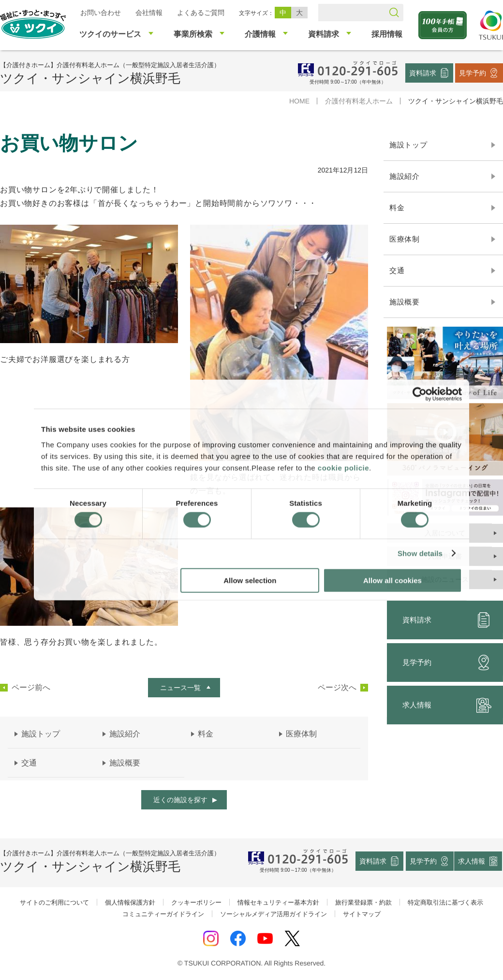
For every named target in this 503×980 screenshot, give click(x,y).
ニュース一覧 (180, 688)
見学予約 (473, 72)
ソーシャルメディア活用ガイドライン (274, 914)
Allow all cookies (392, 580)
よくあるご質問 (201, 13)
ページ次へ (337, 688)
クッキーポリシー (196, 902)
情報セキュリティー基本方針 (278, 902)
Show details (420, 554)
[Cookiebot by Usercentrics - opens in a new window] (420, 394)
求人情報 (472, 861)
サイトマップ (362, 914)
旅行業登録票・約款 (363, 902)
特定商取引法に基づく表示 (445, 902)
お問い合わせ (101, 13)
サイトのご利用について (54, 902)
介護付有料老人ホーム (359, 101)
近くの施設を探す (180, 800)
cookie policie (343, 468)
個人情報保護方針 (130, 902)
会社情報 (149, 13)
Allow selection (250, 580)
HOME (299, 101)
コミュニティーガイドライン (163, 914)
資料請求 (423, 72)
